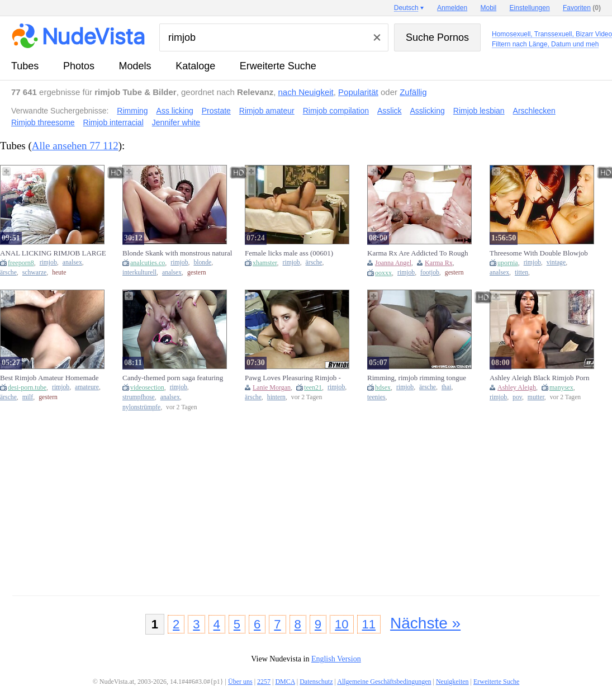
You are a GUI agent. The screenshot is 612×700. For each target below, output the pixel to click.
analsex (72, 262)
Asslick (390, 111)
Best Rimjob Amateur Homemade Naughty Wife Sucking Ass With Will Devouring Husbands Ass (54, 378)
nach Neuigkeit (306, 92)
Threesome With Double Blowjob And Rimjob (539, 253)
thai (447, 387)
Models (135, 66)
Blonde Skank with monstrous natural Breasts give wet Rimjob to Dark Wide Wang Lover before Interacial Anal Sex (177, 253)
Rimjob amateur (267, 111)
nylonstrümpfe (141, 407)
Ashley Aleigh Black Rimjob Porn (539, 378)
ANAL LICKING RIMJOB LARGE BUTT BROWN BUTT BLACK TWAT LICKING (53, 253)
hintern (276, 397)
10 (341, 624)
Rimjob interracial (113, 122)
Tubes (25, 66)
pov (517, 397)
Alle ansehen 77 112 (75, 146)
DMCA (285, 682)
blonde (202, 262)
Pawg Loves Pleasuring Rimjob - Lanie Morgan (293, 378)
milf (28, 397)
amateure (87, 387)
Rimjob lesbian (479, 111)
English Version (336, 659)
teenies (376, 397)
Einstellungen (530, 8)
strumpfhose (139, 397)
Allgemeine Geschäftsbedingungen (384, 682)
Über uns (240, 682)
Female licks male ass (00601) (289, 253)
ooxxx (383, 273)
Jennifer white (176, 122)
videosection (147, 387)
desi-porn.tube (27, 387)
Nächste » (425, 623)
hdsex (383, 387)
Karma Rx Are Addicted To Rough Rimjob (418, 253)
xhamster (265, 263)
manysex (561, 387)
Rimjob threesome (43, 122)
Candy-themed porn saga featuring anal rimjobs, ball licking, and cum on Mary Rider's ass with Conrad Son (177, 378)
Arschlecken (534, 111)
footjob (430, 273)
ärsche (8, 273)
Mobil (489, 8)
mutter (536, 397)
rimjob (48, 262)
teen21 (313, 387)
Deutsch (406, 8)
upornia (508, 263)
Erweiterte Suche (278, 66)
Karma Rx (439, 263)
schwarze (34, 273)
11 (369, 624)
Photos (79, 66)
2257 (264, 682)
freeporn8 (21, 263)
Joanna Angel (393, 263)
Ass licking (175, 111)
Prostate (216, 111)
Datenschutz (316, 682)
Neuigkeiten (452, 682)
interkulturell (139, 273)
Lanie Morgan (272, 387)
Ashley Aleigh (517, 387)
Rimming (132, 111)
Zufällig (413, 92)
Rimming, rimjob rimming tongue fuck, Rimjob (417, 378)
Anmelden (452, 8)
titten (521, 273)
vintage (556, 262)
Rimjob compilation (336, 111)
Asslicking (428, 111)
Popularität (358, 92)
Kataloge (195, 66)
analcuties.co (148, 263)
